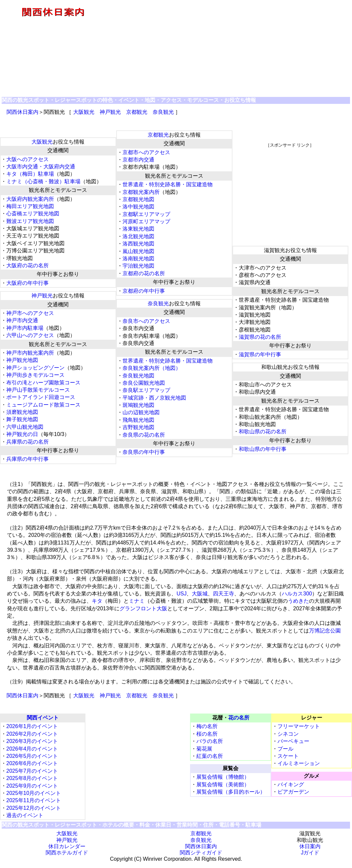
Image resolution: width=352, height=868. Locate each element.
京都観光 (137, 112)
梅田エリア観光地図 (30, 206)
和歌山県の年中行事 (263, 449)
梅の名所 (207, 726)
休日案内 (310, 846)
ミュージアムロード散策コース (43, 405)
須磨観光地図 (22, 412)
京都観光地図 (138, 199)
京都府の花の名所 (144, 273)
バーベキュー (293, 741)
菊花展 (204, 749)
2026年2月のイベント (32, 734)
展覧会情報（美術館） (223, 784)
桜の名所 (207, 734)
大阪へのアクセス (27, 159)
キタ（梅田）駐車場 (30, 174)
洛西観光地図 (138, 244)
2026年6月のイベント (32, 763)
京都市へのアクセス (146, 152)
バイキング (291, 784)
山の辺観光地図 (141, 412)
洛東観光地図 (138, 229)
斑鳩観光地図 (138, 405)
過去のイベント (25, 815)
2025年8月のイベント (32, 778)
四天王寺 (224, 594)
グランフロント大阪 (143, 608)
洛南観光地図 (138, 259)
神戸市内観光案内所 (30, 353)
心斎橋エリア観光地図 (33, 214)
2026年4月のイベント (32, 749)
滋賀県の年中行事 (260, 354)
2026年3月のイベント (32, 741)
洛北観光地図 (138, 236)
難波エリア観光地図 (30, 221)
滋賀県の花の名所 (260, 337)
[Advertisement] (229, 49)
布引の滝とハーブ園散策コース (43, 383)
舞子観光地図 (22, 419)
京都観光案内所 (141, 192)
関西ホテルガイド (67, 853)
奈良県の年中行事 (144, 452)
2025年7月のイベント (32, 771)
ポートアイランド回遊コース (41, 397)
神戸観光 (110, 112)
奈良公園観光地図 (144, 383)
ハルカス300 (297, 594)
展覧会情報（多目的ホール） (231, 792)
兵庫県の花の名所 (27, 442)
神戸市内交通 (22, 320)
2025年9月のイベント (32, 786)
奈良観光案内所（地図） (152, 368)
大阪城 (200, 594)
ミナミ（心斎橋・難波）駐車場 (43, 181)
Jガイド (310, 853)
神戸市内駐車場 (25, 328)
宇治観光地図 (138, 266)
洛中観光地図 (138, 207)
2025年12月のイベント (34, 808)
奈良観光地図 (138, 376)
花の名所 (239, 718)
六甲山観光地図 (25, 427)
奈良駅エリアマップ (146, 390)
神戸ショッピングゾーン (35, 368)
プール (285, 749)
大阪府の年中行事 (27, 283)
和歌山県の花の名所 (263, 432)
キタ (97, 601)
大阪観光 (84, 112)
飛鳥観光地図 (138, 420)
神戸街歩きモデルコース (35, 375)
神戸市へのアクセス (30, 313)
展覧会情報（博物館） (223, 777)
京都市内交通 (138, 160)
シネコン (288, 734)
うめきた (298, 601)
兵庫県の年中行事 (27, 459)
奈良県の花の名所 (144, 435)
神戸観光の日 (22, 434)
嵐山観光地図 (138, 251)
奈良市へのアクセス (146, 321)
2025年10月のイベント (34, 793)
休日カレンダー (67, 846)
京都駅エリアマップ (146, 214)
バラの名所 (210, 741)
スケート (288, 756)
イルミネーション (299, 763)
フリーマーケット (299, 726)
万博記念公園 (325, 631)
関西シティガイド (201, 853)
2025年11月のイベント (34, 800)
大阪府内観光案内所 (30, 199)
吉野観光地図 (138, 427)
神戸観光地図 (22, 360)
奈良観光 (163, 112)
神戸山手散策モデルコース (38, 390)
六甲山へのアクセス (30, 335)
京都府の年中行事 (144, 291)
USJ (181, 594)
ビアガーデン (293, 792)
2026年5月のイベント (32, 756)
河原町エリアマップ (146, 221)
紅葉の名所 (210, 756)
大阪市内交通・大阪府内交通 (41, 167)
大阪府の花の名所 (27, 265)
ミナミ (137, 601)
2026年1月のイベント (32, 726)
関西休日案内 (23, 112)
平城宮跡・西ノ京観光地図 (154, 398)
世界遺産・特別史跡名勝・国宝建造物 (168, 184)
